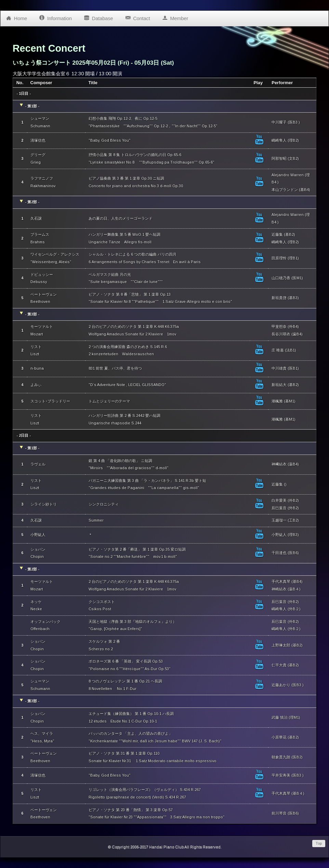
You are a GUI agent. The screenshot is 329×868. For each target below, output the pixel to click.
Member (175, 17)
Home (16, 17)
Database (98, 17)
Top (319, 843)
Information (55, 17)
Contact (137, 17)
